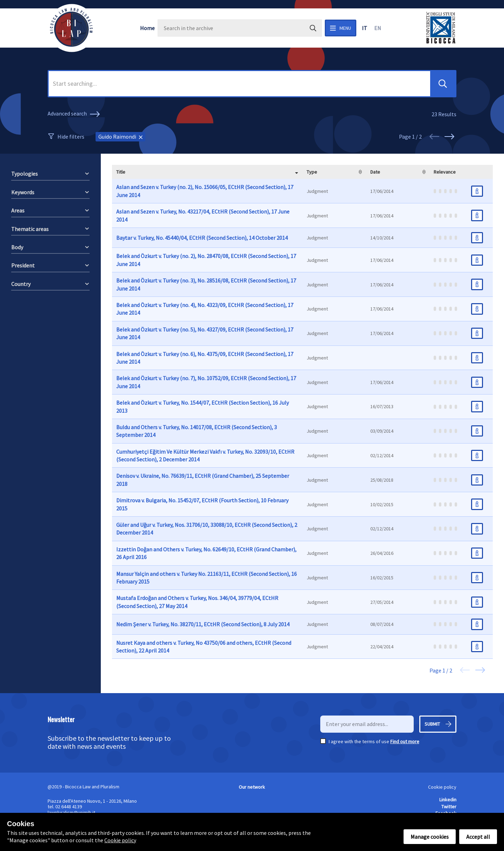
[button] (443, 84)
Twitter (449, 807)
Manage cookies (430, 837)
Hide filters (71, 137)
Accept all (478, 837)
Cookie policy (442, 787)
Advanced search (75, 114)
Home (147, 28)
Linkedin (448, 800)
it (365, 28)
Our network (252, 787)
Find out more (405, 741)
